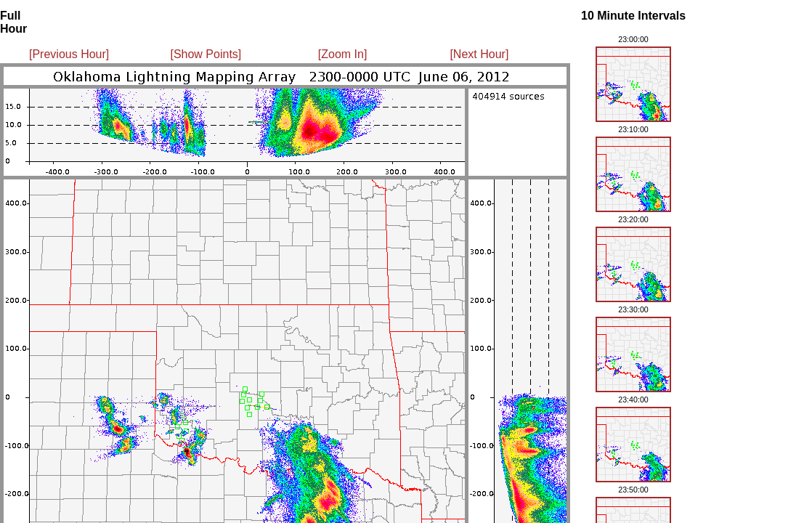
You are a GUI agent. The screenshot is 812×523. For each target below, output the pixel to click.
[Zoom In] (343, 54)
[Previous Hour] (69, 54)
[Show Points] (206, 54)
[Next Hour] (479, 54)
